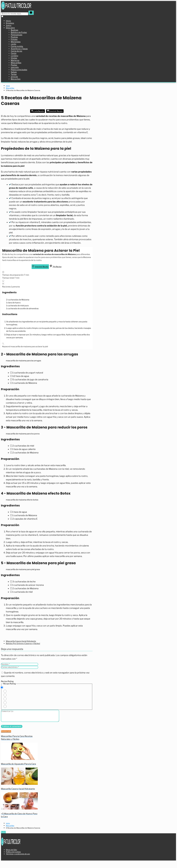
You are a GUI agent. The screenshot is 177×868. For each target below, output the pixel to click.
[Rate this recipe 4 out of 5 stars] (5, 702)
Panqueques (17, 35)
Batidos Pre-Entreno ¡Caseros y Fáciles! (23, 643)
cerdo (14, 44)
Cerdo (14, 53)
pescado (15, 67)
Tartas (14, 74)
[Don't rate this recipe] (2, 687)
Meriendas (16, 42)
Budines (15, 30)
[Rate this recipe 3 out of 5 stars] (5, 699)
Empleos (10, 23)
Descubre (10, 28)
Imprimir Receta (55, 111)
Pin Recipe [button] (56, 267)
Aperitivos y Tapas (19, 49)
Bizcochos (16, 79)
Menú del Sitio (11, 856)
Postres (14, 37)
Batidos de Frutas (19, 32)
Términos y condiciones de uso (18, 860)
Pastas (14, 65)
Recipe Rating (7, 681)
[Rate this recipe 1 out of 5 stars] (5, 691)
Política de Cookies (13, 858)
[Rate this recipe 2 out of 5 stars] (5, 695)
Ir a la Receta (37, 111)
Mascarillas (16, 63)
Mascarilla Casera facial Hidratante (21, 641)
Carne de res (16, 51)
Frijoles (14, 39)
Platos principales (19, 70)
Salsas (14, 72)
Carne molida (17, 46)
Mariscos (15, 60)
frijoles (14, 58)
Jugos (9, 25)
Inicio (8, 21)
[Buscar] (32, 13)
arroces (14, 77)
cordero (15, 56)
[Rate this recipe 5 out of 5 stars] (5, 706)
